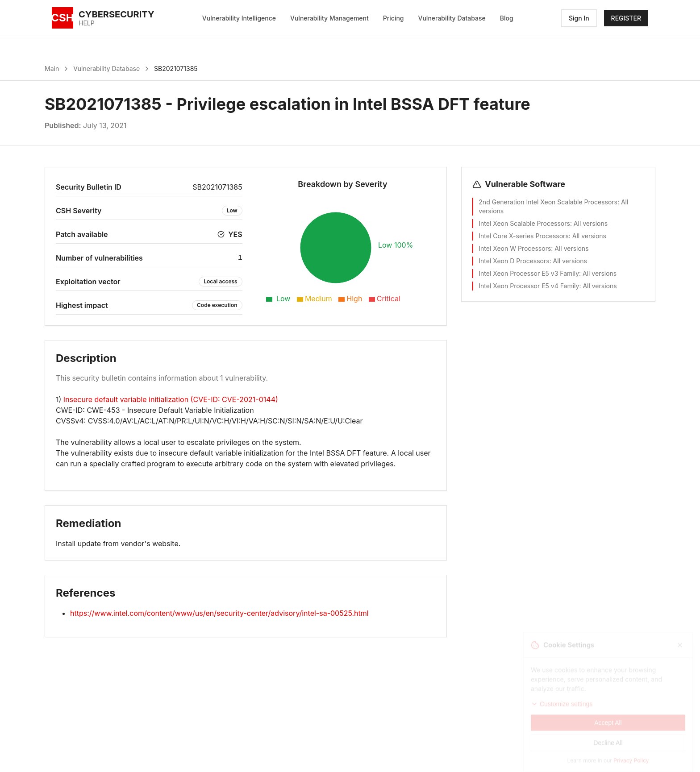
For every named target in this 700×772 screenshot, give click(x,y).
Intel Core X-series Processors (523, 236)
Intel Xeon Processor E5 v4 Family (529, 286)
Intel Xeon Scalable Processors (524, 223)
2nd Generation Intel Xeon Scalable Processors (548, 202)
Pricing (394, 18)
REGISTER (626, 18)
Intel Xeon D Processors (514, 261)
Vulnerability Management (329, 18)
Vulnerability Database (452, 18)
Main (52, 68)
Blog (507, 18)
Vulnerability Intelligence (239, 18)
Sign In (579, 18)
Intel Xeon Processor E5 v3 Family (529, 273)
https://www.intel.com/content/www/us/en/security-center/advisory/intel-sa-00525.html (219, 613)
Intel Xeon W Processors (515, 248)
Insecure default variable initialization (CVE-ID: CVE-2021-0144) (171, 399)
